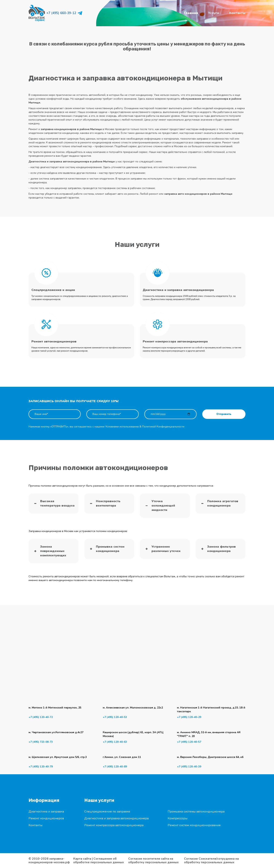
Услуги (214, 13)
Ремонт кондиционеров (46, 818)
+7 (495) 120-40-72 (41, 717)
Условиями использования (122, 427)
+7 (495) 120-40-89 (115, 767)
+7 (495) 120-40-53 (115, 717)
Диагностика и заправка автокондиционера (116, 818)
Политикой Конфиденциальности (163, 427)
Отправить (224, 414)
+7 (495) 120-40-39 (189, 767)
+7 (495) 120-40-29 (189, 717)
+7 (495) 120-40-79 (41, 767)
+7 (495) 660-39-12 (61, 13)
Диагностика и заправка (46, 812)
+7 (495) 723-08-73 (41, 742)
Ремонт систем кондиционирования (194, 825)
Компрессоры (178, 818)
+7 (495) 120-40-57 (189, 742)
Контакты (237, 13)
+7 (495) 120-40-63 (115, 742)
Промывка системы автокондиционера (196, 812)
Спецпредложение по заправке (107, 812)
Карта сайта (82, 859)
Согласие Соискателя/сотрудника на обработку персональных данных (211, 861)
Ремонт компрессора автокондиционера (114, 825)
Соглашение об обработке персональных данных (99, 860)
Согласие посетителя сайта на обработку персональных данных (153, 861)
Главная (191, 13)
